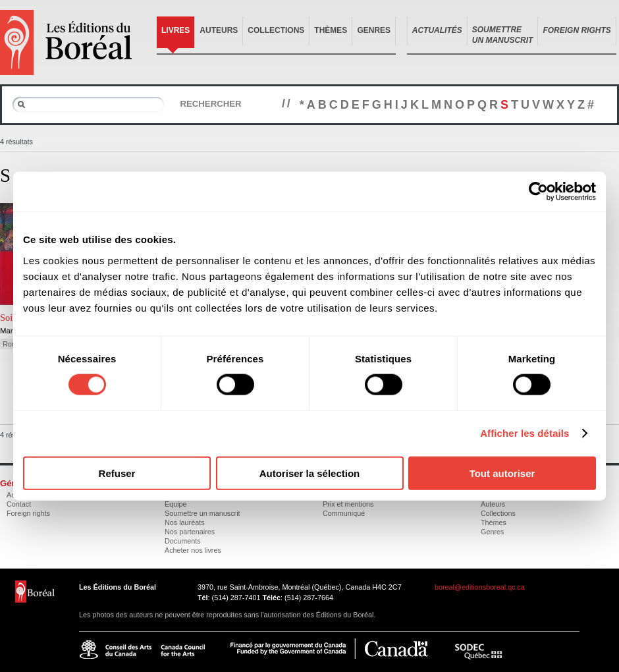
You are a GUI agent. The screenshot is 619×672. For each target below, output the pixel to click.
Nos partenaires (190, 532)
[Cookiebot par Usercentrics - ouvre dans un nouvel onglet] (538, 192)
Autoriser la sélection (310, 473)
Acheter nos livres (193, 550)
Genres (374, 30)
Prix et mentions (348, 504)
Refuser (117, 473)
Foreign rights (28, 513)
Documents (183, 541)
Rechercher (210, 104)
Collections (276, 30)
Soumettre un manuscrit (202, 513)
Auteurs (219, 30)
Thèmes (331, 30)
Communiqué (344, 513)
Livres (175, 30)
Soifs (10, 318)
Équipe (176, 504)
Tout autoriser (502, 473)
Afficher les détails (525, 433)
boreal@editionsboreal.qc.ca (480, 587)
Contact (19, 504)
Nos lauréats (185, 522)
